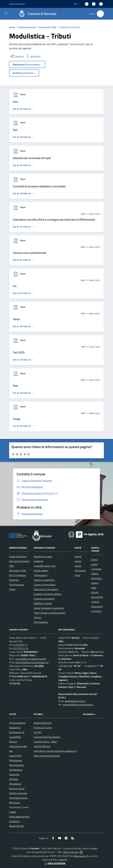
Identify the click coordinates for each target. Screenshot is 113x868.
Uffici (12, 566)
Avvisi (77, 575)
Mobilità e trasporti (43, 603)
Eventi (94, 560)
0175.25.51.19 (21, 648)
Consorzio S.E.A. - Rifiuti (45, 742)
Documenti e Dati (48, 27)
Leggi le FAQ (15, 756)
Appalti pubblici (41, 571)
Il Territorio (96, 569)
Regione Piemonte (43, 723)
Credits (13, 812)
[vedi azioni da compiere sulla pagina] (33, 56)
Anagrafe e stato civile (45, 566)
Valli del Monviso (42, 746)
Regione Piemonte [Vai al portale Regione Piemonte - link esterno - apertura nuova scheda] (17, 4)
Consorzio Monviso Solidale (47, 737)
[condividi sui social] (17, 56)
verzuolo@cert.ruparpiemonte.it (31, 659)
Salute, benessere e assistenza (49, 608)
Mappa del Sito (16, 826)
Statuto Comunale (18, 793)
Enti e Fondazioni (18, 575)
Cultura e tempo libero (45, 585)
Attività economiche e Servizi (97, 597)
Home (12, 27)
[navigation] (6, 13)
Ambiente (38, 561)
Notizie (78, 556)
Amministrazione (27, 27)
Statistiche (14, 821)
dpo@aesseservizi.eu (75, 701)
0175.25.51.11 (20, 645)
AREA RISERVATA (55, 863)
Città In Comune (70, 852)
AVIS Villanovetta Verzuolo (47, 756)
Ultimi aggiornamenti (19, 817)
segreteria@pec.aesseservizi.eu (78, 705)
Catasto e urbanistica (44, 580)
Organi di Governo (18, 556)
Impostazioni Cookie (19, 807)
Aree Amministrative (19, 561)
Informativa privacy (19, 798)
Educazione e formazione (46, 589)
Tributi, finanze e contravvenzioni (50, 613)
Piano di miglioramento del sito (18, 746)
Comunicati (80, 571)
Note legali (14, 803)
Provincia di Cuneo (43, 728)
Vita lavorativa (41, 622)
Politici (12, 589)
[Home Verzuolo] (36, 14)
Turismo (37, 617)
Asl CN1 (38, 732)
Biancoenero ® (81, 856)
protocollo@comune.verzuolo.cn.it (32, 662)
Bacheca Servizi (17, 788)
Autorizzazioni (40, 575)
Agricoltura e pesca (43, 556)
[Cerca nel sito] (100, 14)
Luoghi (94, 564)
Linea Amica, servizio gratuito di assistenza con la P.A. (60, 751)
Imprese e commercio (44, 599)
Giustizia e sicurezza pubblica (48, 594)
